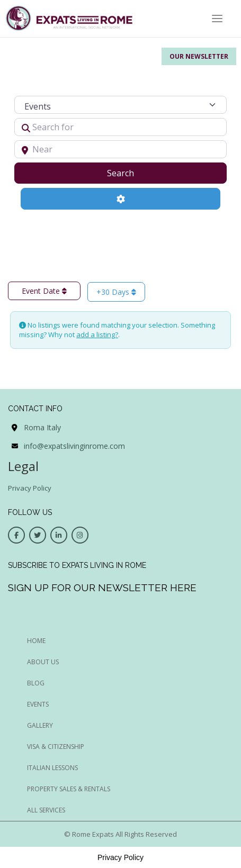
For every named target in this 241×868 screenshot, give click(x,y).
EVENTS (38, 704)
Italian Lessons (52, 768)
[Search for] (121, 127)
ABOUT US (43, 662)
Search (134, 173)
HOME (36, 641)
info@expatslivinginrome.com (74, 446)
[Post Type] (121, 105)
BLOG (36, 683)
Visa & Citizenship (56, 747)
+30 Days (116, 292)
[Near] (121, 149)
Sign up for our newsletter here (102, 587)
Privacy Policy (30, 488)
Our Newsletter (199, 56)
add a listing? (97, 334)
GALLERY (40, 725)
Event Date (44, 291)
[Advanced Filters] (121, 198)
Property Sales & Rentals (69, 789)
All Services (46, 810)
